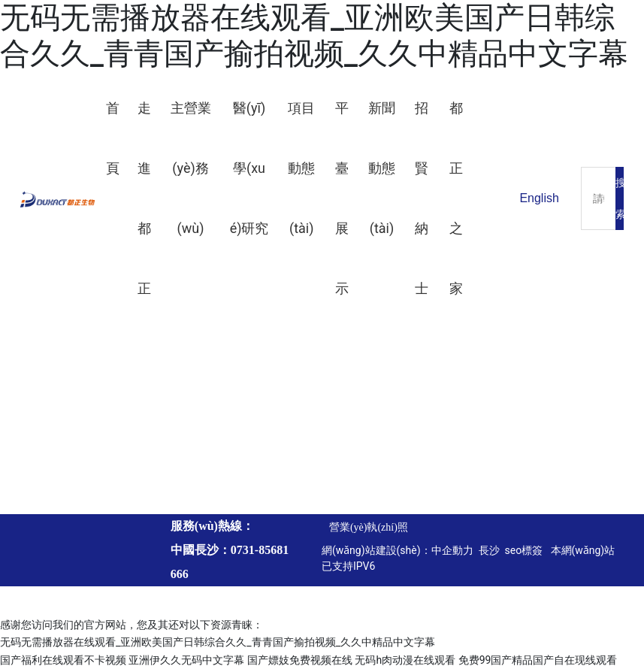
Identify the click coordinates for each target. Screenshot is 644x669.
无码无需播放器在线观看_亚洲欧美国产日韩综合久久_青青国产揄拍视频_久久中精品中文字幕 (314, 36)
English (539, 198)
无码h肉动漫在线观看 (405, 660)
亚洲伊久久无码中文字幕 (186, 660)
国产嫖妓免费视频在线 (300, 660)
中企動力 (452, 550)
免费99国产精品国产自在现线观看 (538, 660)
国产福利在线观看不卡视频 (63, 660)
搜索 (620, 198)
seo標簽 (525, 550)
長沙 (487, 550)
